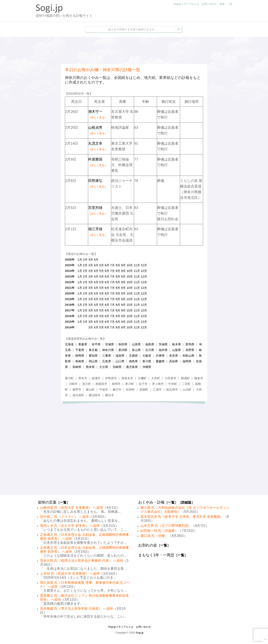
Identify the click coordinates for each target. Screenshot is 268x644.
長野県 (190, 350)
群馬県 (190, 344)
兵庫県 (160, 356)
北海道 (69, 344)
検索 (222, 4)
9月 (123, 265)
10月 (130, 265)
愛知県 (93, 356)
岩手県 (96, 344)
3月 (91, 260)
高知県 (174, 361)
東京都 (93, 350)
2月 (85, 260)
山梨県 (177, 350)
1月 (80, 260)
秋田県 (123, 344)
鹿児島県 (132, 367)
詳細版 (186, 502)
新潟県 (123, 350)
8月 (118, 265)
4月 (96, 260)
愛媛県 (160, 361)
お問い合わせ (209, 4)
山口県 (120, 361)
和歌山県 (188, 356)
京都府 (133, 356)
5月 (102, 265)
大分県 (104, 367)
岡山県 (93, 361)
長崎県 (77, 367)
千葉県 (80, 350)
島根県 (80, 361)
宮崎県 (117, 367)
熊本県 (90, 367)
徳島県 (133, 361)
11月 (137, 265)
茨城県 (163, 344)
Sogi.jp (140, 633)
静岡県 (80, 356)
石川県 (150, 350)
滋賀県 (120, 356)
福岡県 (187, 361)
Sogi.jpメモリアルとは (186, 4)
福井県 (163, 350)
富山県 (136, 350)
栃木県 (177, 344)
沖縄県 (147, 367)
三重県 (107, 356)
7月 (112, 265)
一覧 (230, 4)
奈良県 (174, 356)
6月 (107, 265)
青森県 (83, 344)
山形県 (136, 344)
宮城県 (110, 344)
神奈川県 (108, 350)
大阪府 (147, 356)
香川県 (147, 361)
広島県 (107, 361)
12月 (144, 265)
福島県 (150, 344)
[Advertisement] (134, 50)
